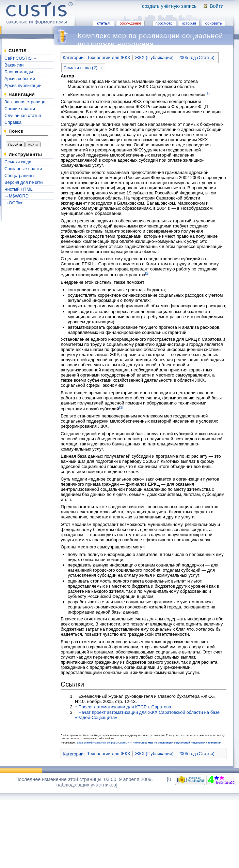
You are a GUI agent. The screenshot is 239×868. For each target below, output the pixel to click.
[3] (121, 407)
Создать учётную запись (169, 6)
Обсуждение (130, 23)
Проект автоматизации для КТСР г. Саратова (125, 707)
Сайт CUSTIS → (21, 58)
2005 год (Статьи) (196, 57)
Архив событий (20, 79)
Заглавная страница (25, 102)
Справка (13, 122)
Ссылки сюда (18, 162)
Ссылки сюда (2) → (83, 68)
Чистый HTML (19, 189)
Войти (217, 6)
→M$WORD (17, 196)
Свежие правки (20, 109)
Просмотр (164, 23)
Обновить (214, 23)
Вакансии (14, 65)
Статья (103, 23)
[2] (147, 273)
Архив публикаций (23, 85)
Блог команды (19, 72)
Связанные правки (23, 169)
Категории (73, 57)
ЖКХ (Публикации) (154, 57)
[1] (208, 93)
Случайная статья (23, 115)
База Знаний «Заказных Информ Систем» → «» (149, 743)
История (189, 23)
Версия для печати (23, 182)
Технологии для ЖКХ (109, 57)
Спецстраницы (19, 175)
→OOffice (14, 203)
